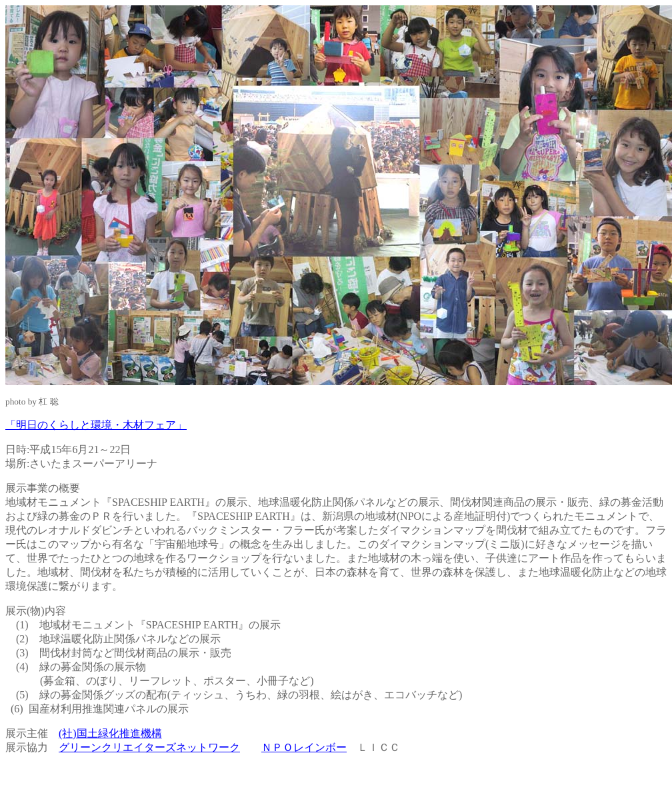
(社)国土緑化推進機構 (110, 733)
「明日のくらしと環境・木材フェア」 (96, 425)
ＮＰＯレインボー (304, 747)
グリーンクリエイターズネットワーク (149, 747)
